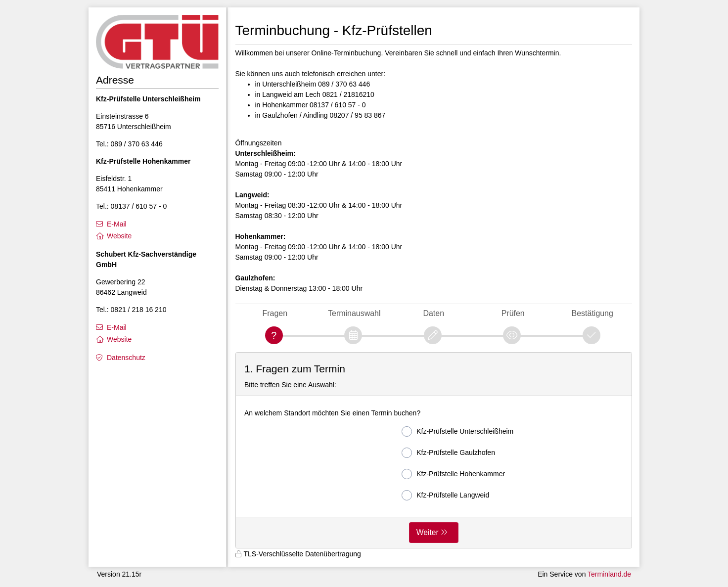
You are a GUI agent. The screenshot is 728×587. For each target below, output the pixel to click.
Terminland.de (609, 574)
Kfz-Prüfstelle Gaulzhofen (448, 453)
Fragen (275, 313)
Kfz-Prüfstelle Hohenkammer (453, 474)
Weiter (428, 532)
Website (119, 236)
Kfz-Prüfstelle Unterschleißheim (457, 431)
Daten (433, 313)
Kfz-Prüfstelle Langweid (445, 495)
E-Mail (117, 224)
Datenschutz (126, 358)
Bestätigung (592, 313)
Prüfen (513, 313)
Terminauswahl (354, 313)
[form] (434, 451)
